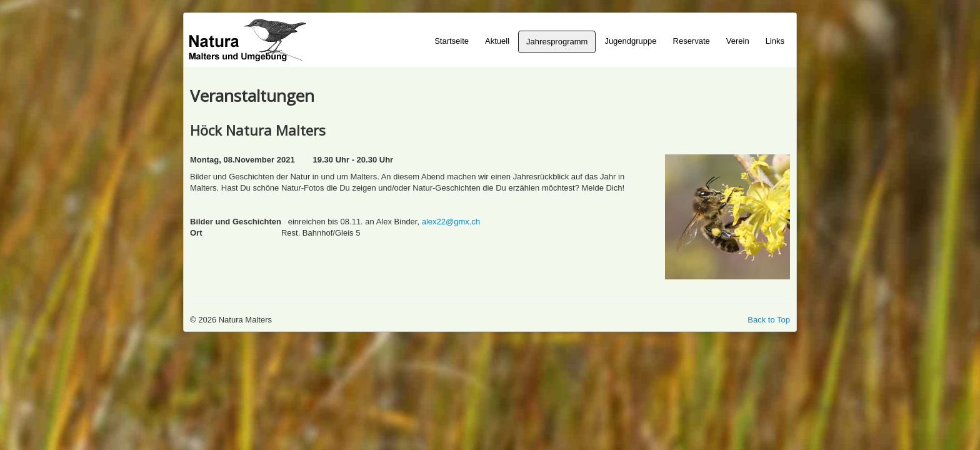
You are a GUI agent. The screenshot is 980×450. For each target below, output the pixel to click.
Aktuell (497, 41)
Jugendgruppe (630, 41)
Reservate (692, 41)
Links (775, 41)
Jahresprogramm (557, 42)
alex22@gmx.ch (451, 222)
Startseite (452, 41)
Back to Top (769, 320)
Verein (738, 41)
